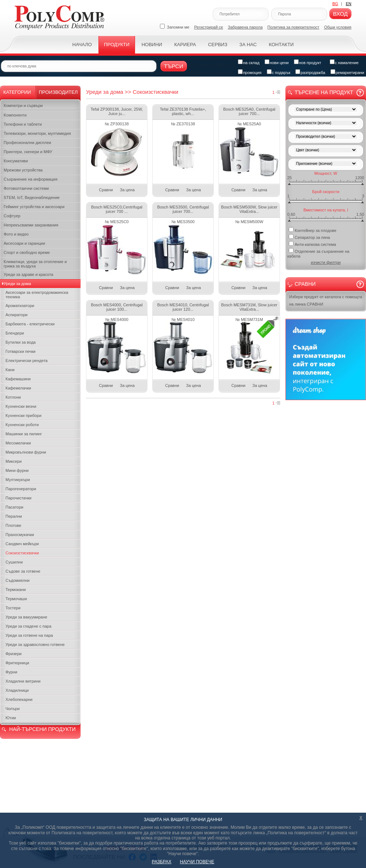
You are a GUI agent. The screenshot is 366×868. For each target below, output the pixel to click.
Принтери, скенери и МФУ (28, 152)
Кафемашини (18, 379)
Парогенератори (21, 489)
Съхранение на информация (31, 179)
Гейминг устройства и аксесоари (34, 207)
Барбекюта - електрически (30, 324)
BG (335, 4)
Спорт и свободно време (27, 252)
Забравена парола (245, 27)
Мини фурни (17, 470)
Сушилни (14, 562)
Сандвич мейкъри (22, 544)
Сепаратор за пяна (309, 237)
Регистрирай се (209, 27)
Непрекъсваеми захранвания (31, 225)
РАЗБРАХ (162, 862)
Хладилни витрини (23, 681)
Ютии (11, 718)
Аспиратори (16, 315)
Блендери (15, 333)
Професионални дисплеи (27, 143)
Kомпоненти (15, 115)
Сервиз (218, 45)
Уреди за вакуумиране (26, 617)
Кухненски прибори (23, 415)
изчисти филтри (326, 262)
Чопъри (13, 709)
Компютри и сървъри (23, 106)
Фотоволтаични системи (26, 188)
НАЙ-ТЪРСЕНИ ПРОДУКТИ (42, 729)
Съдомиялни (18, 580)
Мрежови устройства (23, 170)
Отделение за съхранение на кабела (318, 253)
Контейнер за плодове (313, 230)
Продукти (117, 45)
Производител (58, 92)
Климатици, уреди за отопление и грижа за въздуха (35, 264)
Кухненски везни (21, 406)
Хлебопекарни (19, 699)
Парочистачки (18, 498)
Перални (14, 516)
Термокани (16, 590)
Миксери (14, 461)
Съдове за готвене (23, 571)
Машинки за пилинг (24, 434)
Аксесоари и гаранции (24, 243)
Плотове (13, 525)
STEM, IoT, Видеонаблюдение (32, 197)
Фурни (11, 672)
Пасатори (14, 507)
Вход (340, 14)
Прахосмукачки (20, 535)
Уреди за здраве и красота (28, 274)
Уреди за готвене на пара (29, 635)
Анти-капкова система (312, 244)
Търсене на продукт (324, 92)
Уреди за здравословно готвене (35, 644)
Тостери (13, 608)
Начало (82, 45)
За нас (248, 45)
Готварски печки (20, 351)
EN (349, 4)
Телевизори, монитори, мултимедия (37, 133)
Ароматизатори (20, 306)
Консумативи (16, 161)
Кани (10, 370)
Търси (174, 66)
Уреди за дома (17, 284)
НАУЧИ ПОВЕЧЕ (197, 862)
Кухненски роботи (22, 425)
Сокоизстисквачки (22, 553)
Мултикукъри (18, 480)
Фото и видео (16, 234)
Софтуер (12, 216)
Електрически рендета (27, 361)
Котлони (13, 397)
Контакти (281, 45)
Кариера (185, 45)
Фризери (14, 654)
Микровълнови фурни (26, 452)
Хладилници (17, 690)
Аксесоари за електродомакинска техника (37, 295)
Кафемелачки (18, 388)
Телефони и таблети (23, 124)
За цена (127, 190)
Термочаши (16, 599)
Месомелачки (18, 443)
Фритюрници (17, 663)
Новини (152, 45)
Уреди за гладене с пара (28, 626)
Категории (17, 92)
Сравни (106, 190)
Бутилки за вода (20, 342)
